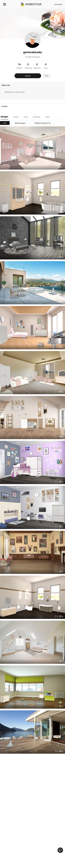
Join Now (58, 4)
